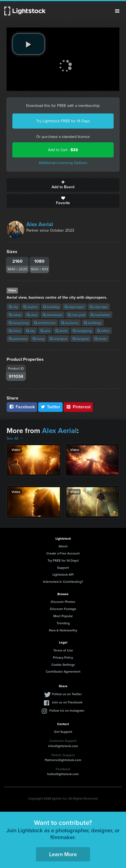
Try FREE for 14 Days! (63, 560)
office (103, 331)
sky (30, 331)
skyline (30, 307)
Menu (117, 11)
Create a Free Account (63, 553)
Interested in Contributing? (63, 582)
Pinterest (78, 407)
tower (101, 339)
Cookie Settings (63, 665)
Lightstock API (63, 574)
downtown (53, 315)
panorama (18, 339)
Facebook (22, 407)
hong (38, 339)
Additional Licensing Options (63, 163)
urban (15, 315)
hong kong (19, 323)
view (32, 315)
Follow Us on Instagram (67, 710)
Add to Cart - (63, 150)
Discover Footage (63, 609)
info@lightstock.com (63, 746)
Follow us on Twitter (67, 694)
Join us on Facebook (67, 702)
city (13, 307)
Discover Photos (63, 602)
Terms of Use (63, 650)
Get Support (63, 732)
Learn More (63, 854)
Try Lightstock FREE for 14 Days (63, 121)
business (70, 323)
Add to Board (63, 185)
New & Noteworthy (63, 630)
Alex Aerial (40, 224)
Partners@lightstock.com (63, 760)
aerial (61, 331)
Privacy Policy (63, 657)
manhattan (100, 315)
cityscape (99, 307)
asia (45, 331)
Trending (63, 623)
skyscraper (74, 307)
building (51, 307)
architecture (45, 323)
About (63, 546)
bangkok (81, 339)
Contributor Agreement (63, 671)
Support (63, 568)
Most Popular (63, 616)
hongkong (82, 331)
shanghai (58, 339)
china (15, 331)
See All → (15, 438)
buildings (93, 323)
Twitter (51, 407)
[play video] (29, 44)
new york (76, 315)
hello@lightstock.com (63, 774)
